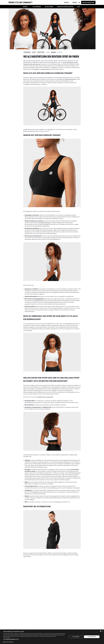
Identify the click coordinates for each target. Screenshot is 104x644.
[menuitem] (68, 2)
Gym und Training (49, 7)
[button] (30, 7)
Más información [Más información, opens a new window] (7, 638)
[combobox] (101, 631)
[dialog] (52, 637)
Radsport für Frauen (43, 52)
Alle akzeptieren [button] (92, 637)
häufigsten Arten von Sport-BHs (45, 399)
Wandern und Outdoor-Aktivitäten (65, 7)
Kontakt (75, 2)
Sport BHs (37, 302)
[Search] (79, 2)
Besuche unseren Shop (88, 2)
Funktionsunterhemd (70, 79)
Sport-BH (50, 130)
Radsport (35, 52)
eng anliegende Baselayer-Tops (59, 565)
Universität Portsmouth (44, 223)
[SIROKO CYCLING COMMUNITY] (21, 2)
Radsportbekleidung (28, 52)
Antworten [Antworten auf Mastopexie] (78, 622)
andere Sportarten (46, 69)
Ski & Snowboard (37, 7)
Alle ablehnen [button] (76, 637)
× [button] (102, 631)
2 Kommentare (56, 52)
